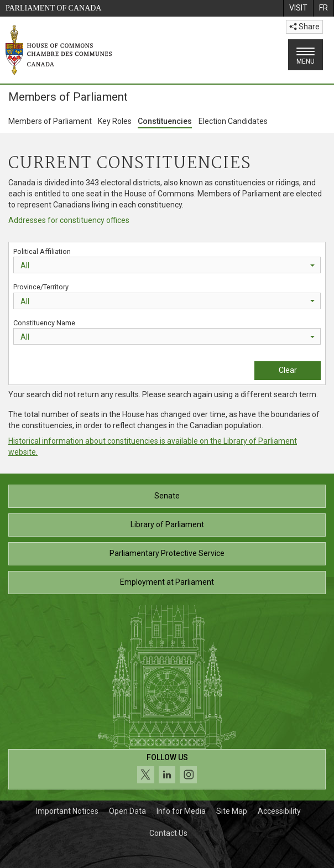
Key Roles (115, 121)
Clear (288, 370)
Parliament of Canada (53, 8)
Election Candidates (233, 121)
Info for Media (181, 811)
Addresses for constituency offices (69, 220)
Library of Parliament (167, 524)
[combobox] (167, 265)
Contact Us (168, 833)
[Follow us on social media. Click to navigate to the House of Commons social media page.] (167, 769)
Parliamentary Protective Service (167, 553)
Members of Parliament (50, 121)
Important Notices (67, 811)
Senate (167, 496)
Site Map (232, 811)
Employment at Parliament (167, 582)
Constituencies (165, 121)
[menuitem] (298, 8)
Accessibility (279, 811)
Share (304, 27)
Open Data (127, 811)
